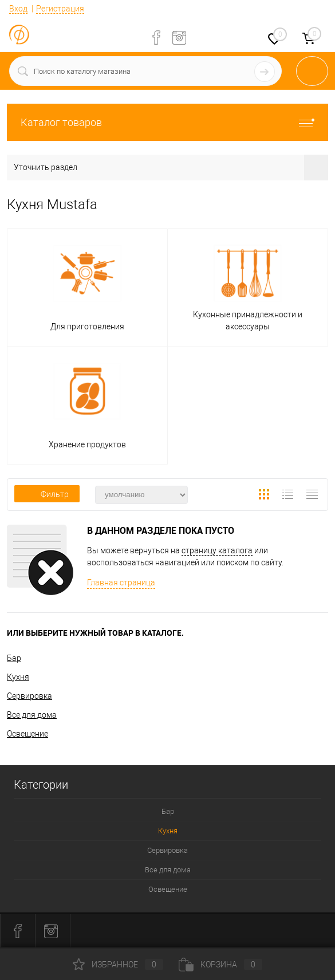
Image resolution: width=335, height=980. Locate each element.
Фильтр (47, 494)
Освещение (27, 734)
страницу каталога (217, 550)
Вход (18, 9)
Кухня (18, 677)
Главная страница (121, 583)
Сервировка (29, 696)
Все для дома (32, 715)
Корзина (220, 965)
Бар (14, 658)
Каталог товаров (167, 122)
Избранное (118, 965)
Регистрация (60, 9)
